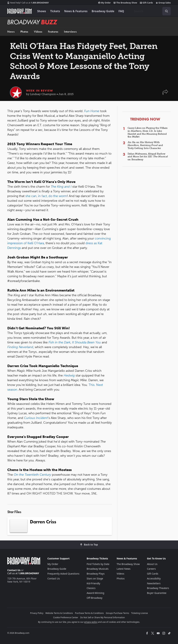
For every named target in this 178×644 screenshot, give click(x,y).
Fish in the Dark (59, 342)
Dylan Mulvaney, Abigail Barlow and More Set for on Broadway (148, 157)
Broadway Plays (96, 574)
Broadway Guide (103, 11)
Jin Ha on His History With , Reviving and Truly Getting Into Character (145, 145)
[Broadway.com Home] (19, 11)
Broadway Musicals (98, 569)
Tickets (55, 11)
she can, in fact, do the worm (46, 196)
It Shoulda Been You (86, 342)
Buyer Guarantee (157, 593)
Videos (38, 32)
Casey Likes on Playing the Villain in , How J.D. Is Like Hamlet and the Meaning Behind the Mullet (148, 132)
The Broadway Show (125, 3)
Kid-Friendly (93, 583)
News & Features (76, 11)
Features (53, 32)
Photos (24, 32)
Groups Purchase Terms (118, 613)
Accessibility (154, 578)
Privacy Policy (37, 613)
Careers (151, 569)
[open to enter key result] (167, 11)
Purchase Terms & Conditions (89, 613)
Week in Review (40, 91)
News (11, 32)
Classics (91, 588)
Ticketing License (140, 613)
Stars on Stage (95, 578)
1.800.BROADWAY (28, 3)
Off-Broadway (94, 598)
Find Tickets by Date (98, 564)
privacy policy (91, 622)
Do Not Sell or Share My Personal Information (102, 617)
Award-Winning (95, 593)
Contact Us (14, 570)
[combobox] (151, 11)
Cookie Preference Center (66, 617)
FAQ (121, 11)
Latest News (124, 569)
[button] (165, 94)
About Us (152, 564)
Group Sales (163, 3)
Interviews (70, 32)
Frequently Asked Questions (63, 574)
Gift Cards (146, 3)
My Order (104, 3)
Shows (42, 11)
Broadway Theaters (158, 588)
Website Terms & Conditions (59, 613)
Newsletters (154, 583)
